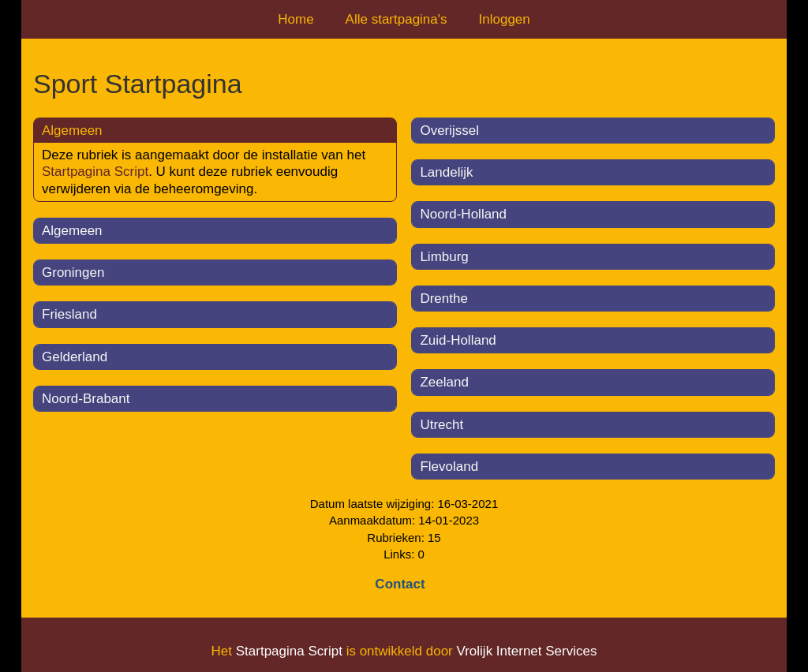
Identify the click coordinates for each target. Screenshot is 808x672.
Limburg (444, 257)
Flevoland (449, 467)
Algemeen (72, 231)
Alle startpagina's (397, 19)
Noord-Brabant (86, 399)
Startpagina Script (95, 172)
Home (296, 19)
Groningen (73, 273)
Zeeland (444, 382)
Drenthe (443, 299)
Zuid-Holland (458, 340)
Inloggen (505, 19)
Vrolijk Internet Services (526, 651)
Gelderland (75, 357)
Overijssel (449, 131)
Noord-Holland (463, 214)
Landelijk (446, 172)
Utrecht (441, 425)
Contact (400, 584)
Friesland (69, 314)
